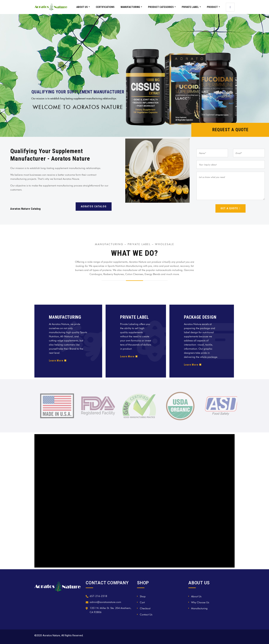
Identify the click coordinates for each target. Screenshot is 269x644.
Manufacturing (130, 7)
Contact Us (146, 615)
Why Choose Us (200, 602)
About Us (82, 7)
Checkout (145, 608)
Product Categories (161, 7)
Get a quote (230, 208)
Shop (143, 596)
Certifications (105, 7)
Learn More (58, 361)
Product (212, 7)
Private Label (190, 7)
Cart (142, 602)
